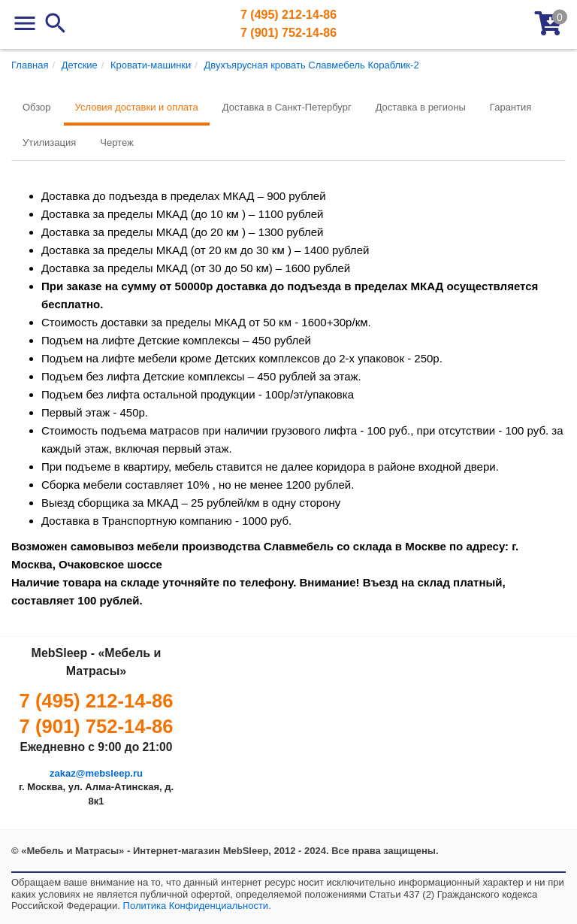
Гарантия (511, 107)
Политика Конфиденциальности (196, 906)
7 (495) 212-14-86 (288, 15)
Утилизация (49, 142)
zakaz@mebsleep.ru (96, 773)
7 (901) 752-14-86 (288, 33)
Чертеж (116, 142)
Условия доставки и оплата (137, 107)
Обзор (37, 107)
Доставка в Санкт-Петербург (287, 107)
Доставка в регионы (421, 107)
